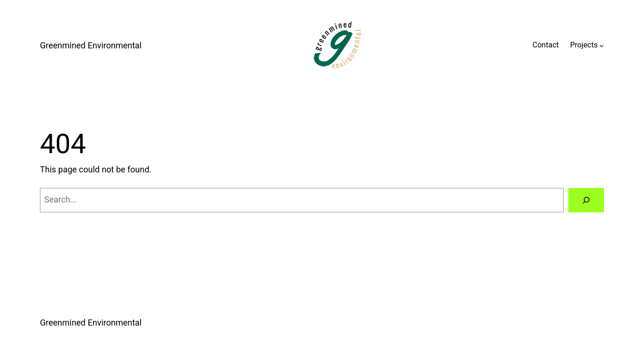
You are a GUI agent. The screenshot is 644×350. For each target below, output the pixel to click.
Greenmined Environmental (91, 45)
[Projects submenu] (602, 45)
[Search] (586, 200)
